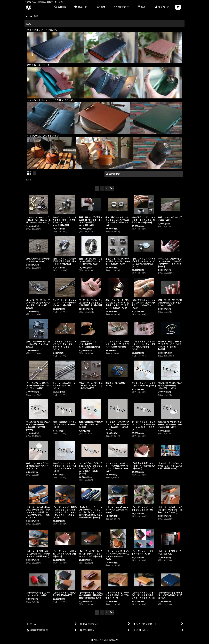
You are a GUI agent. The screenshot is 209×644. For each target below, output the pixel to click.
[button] (142, 7)
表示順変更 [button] (113, 174)
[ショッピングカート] (178, 7)
